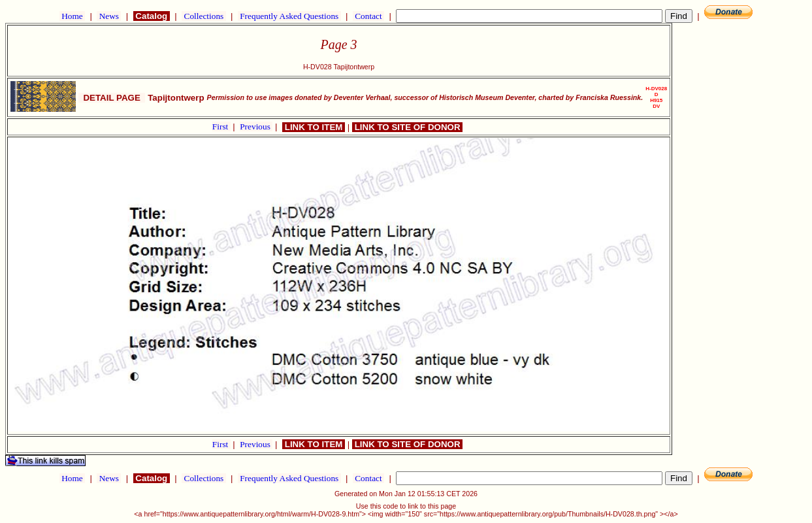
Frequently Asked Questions (289, 16)
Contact (368, 16)
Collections (203, 16)
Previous (256, 127)
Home (72, 16)
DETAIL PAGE (112, 98)
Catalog (152, 16)
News (109, 16)
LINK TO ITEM (314, 127)
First (221, 127)
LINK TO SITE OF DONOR (407, 127)
